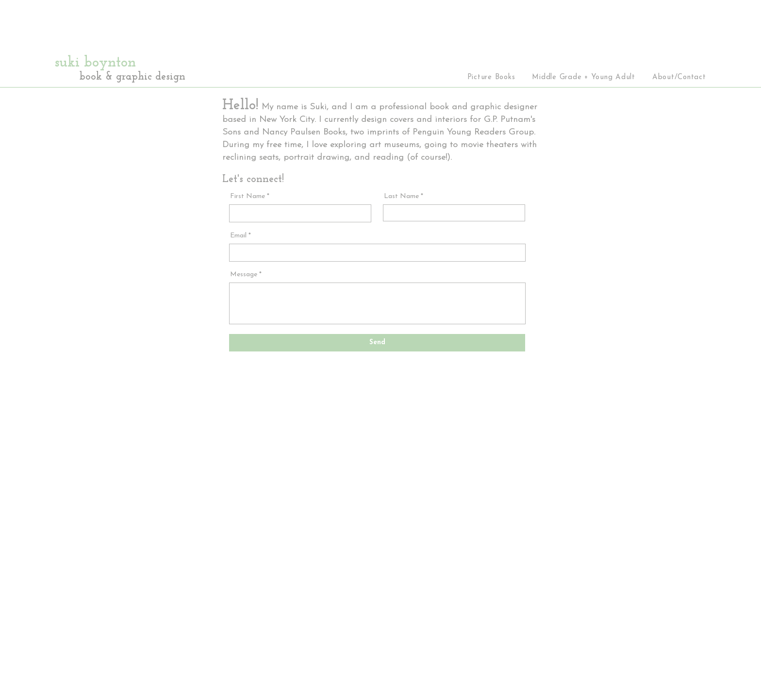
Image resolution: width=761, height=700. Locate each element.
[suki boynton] (127, 63)
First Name (248, 197)
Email (238, 236)
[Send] (377, 343)
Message (244, 275)
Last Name (401, 197)
